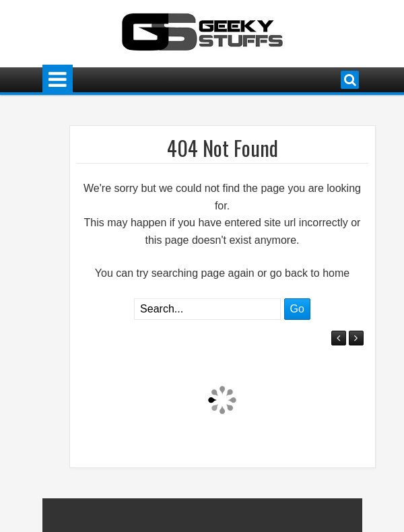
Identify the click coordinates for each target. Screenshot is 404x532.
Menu (58, 80)
